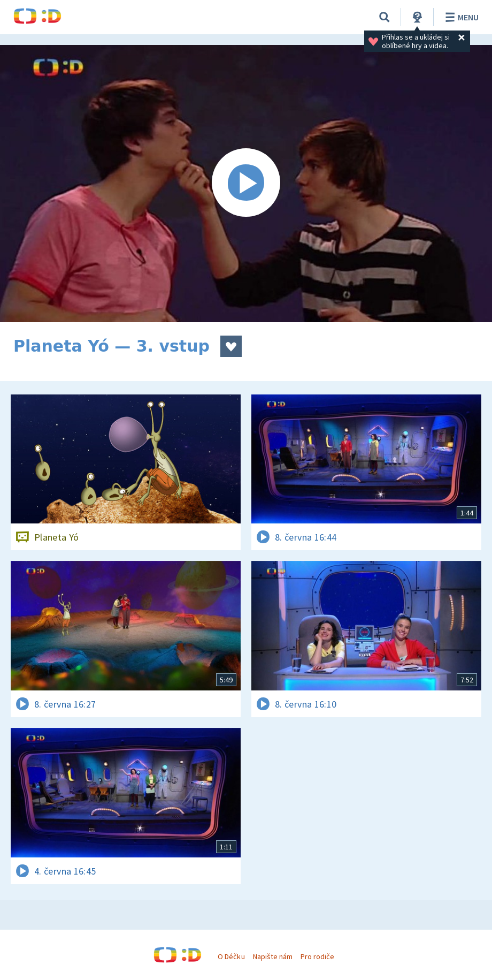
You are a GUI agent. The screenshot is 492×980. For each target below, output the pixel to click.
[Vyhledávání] (385, 17)
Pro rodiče (317, 956)
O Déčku (231, 956)
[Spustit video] (246, 184)
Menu (460, 17)
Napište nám (273, 956)
